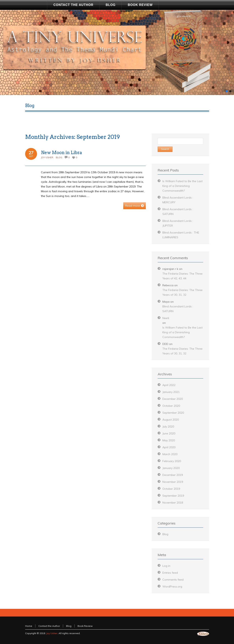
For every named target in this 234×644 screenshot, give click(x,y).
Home (29, 626)
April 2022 (169, 385)
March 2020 (170, 454)
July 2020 (168, 427)
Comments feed (173, 580)
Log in (166, 566)
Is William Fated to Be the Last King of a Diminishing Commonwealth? (182, 186)
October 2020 (171, 406)
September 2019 (173, 496)
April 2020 (169, 447)
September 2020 (173, 413)
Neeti (166, 318)
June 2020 (169, 433)
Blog (59, 157)
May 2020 (169, 440)
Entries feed (170, 573)
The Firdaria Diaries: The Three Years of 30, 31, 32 (182, 292)
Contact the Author (49, 626)
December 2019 (173, 475)
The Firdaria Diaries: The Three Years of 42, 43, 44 (182, 276)
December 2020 (173, 399)
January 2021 (171, 392)
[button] (227, 91)
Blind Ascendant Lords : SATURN (178, 309)
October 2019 (171, 489)
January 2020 (171, 468)
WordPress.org (172, 587)
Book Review (85, 626)
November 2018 (173, 503)
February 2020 (172, 461)
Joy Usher (47, 157)
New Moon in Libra (61, 153)
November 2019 (173, 482)
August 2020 (171, 420)
